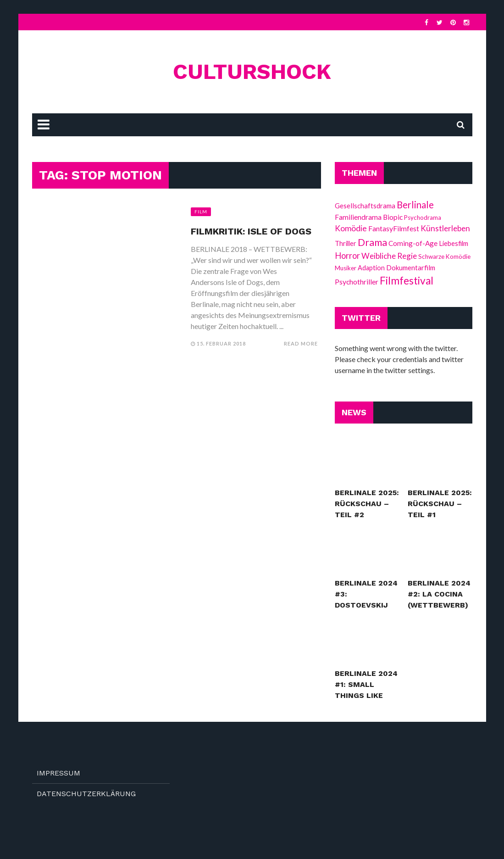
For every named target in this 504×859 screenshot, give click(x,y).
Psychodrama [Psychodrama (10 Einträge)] (423, 218)
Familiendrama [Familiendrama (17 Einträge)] (358, 217)
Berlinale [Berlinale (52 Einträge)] (415, 205)
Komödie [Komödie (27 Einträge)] (351, 228)
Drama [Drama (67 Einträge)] (372, 242)
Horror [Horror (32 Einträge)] (347, 256)
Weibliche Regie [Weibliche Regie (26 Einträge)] (389, 256)
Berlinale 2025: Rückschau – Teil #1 (440, 504)
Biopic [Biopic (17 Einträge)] (393, 217)
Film (201, 212)
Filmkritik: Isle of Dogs (251, 231)
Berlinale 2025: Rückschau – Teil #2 (367, 504)
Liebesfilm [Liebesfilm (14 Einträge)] (454, 243)
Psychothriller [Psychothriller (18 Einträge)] (357, 282)
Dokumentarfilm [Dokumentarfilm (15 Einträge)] (411, 268)
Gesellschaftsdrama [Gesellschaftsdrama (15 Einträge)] (365, 206)
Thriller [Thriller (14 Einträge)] (346, 243)
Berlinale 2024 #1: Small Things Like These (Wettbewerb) (366, 695)
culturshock (252, 71)
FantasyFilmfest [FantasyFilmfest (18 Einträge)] (394, 228)
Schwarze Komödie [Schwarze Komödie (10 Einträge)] (444, 257)
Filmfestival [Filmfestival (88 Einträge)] (407, 281)
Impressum (58, 773)
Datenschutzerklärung (86, 794)
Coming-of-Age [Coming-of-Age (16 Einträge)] (413, 243)
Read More (301, 343)
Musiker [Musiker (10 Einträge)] (346, 268)
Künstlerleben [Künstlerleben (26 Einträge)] (445, 228)
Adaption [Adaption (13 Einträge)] (371, 268)
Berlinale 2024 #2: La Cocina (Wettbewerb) (439, 594)
